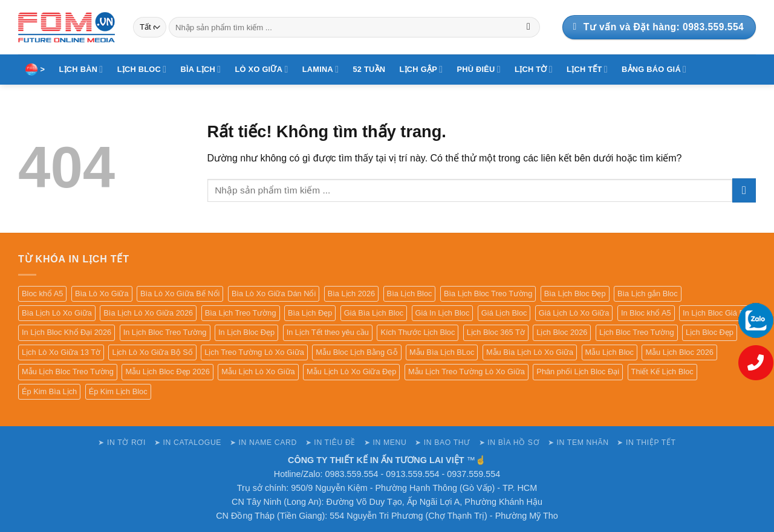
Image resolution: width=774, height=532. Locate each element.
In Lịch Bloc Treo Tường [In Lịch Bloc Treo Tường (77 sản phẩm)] (165, 332)
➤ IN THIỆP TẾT (646, 443)
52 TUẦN (369, 69)
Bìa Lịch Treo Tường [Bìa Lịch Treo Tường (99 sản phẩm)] (241, 313)
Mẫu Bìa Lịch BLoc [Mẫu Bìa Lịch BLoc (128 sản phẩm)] (442, 352)
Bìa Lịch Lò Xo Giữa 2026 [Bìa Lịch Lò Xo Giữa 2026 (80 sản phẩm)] (148, 313)
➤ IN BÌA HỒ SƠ (509, 443)
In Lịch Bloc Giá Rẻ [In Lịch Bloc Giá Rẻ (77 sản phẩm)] (716, 313)
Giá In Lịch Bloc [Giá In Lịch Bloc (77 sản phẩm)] (443, 313)
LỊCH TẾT (587, 69)
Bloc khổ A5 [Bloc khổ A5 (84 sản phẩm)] (42, 294)
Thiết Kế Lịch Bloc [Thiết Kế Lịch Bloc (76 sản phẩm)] (662, 371)
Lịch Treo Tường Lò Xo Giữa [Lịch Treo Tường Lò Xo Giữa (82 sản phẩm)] (254, 352)
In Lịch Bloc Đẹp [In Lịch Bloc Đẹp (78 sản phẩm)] (246, 332)
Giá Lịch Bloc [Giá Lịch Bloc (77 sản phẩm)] (504, 313)
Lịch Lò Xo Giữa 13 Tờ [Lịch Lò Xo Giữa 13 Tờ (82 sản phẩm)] (61, 352)
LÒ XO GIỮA (262, 69)
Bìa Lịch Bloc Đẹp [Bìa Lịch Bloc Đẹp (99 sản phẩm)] (575, 294)
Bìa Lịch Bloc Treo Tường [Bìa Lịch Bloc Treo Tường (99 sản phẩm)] (488, 294)
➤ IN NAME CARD (263, 443)
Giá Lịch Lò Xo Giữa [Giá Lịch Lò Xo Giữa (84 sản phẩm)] (574, 313)
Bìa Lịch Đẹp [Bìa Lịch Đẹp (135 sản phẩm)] (310, 313)
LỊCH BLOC (142, 69)
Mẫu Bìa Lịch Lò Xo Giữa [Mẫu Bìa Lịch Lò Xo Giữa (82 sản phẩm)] (530, 352)
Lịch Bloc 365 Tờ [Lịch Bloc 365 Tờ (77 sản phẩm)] (496, 332)
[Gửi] (529, 27)
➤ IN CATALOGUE (188, 443)
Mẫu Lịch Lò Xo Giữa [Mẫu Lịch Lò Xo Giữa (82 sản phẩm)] (258, 371)
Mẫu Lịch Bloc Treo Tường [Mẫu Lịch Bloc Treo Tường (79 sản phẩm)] (68, 371)
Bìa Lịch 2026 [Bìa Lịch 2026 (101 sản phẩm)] (351, 294)
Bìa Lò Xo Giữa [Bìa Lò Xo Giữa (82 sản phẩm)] (102, 294)
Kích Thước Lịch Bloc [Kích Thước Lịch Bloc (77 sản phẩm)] (418, 332)
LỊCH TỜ (534, 69)
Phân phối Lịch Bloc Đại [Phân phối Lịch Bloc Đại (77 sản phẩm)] (578, 371)
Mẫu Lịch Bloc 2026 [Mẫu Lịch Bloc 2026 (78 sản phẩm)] (679, 352)
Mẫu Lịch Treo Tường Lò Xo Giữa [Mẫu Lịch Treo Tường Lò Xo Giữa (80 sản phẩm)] (467, 371)
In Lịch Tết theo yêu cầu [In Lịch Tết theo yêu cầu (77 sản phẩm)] (328, 332)
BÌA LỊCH (201, 69)
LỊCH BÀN (81, 69)
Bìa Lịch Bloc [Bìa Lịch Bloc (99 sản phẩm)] (410, 294)
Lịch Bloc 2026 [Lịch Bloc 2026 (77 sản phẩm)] (562, 332)
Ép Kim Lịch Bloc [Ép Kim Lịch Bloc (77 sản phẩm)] (118, 391)
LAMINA (321, 69)
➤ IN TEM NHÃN (578, 443)
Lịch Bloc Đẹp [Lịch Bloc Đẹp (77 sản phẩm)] (710, 332)
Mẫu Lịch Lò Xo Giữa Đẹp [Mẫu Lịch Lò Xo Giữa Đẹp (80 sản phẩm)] (351, 371)
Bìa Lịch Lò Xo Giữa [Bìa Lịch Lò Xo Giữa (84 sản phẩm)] (57, 313)
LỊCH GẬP (421, 69)
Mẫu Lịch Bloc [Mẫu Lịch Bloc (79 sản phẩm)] (610, 352)
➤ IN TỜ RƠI (122, 443)
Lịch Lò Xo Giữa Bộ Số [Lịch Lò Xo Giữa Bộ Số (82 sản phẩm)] (152, 352)
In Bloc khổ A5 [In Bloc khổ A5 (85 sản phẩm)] (646, 313)
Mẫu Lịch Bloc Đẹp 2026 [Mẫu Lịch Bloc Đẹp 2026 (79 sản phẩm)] (167, 371)
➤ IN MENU (385, 443)
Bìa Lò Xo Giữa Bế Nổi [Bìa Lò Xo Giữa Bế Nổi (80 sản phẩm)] (180, 294)
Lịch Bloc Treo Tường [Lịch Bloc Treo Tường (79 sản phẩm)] (637, 332)
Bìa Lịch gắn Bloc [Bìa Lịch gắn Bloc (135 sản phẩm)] (648, 294)
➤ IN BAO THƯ (443, 443)
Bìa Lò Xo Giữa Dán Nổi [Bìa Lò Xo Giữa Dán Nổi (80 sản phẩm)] (274, 294)
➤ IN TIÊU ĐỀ (330, 443)
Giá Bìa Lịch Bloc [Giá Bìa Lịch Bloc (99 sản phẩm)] (374, 313)
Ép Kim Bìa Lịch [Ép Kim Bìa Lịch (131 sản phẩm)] (49, 391)
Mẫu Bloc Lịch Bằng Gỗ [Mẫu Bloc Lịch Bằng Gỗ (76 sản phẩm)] (356, 352)
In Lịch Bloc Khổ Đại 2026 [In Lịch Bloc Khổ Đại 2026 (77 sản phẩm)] (67, 332)
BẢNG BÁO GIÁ (654, 69)
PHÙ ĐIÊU (479, 69)
